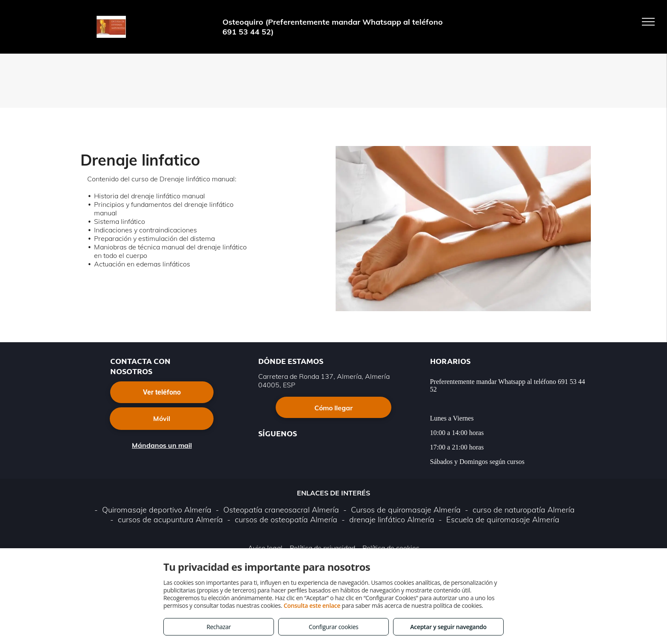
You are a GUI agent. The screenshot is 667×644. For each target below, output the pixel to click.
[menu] (648, 22)
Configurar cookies (334, 627)
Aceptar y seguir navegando (448, 627)
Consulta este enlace (312, 605)
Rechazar (218, 627)
